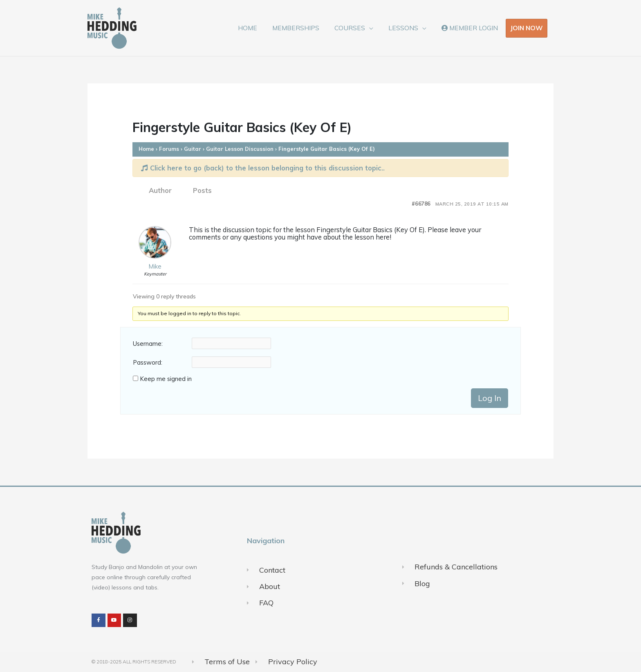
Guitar (193, 149)
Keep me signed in (166, 379)
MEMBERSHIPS (304, 28)
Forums (169, 149)
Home (146, 149)
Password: (148, 363)
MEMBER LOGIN (471, 28)
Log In (490, 398)
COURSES (356, 28)
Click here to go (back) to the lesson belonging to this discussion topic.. (263, 168)
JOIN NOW (527, 28)
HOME (258, 28)
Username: (148, 344)
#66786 (421, 204)
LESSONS (407, 28)
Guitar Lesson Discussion (240, 149)
